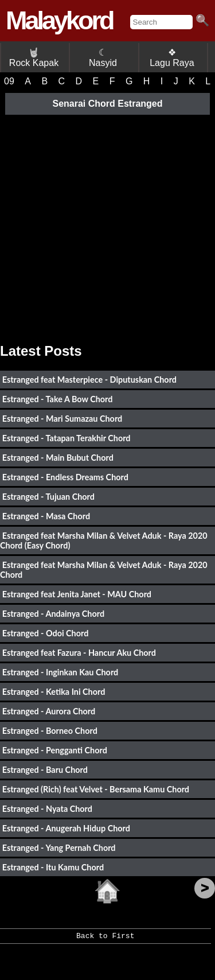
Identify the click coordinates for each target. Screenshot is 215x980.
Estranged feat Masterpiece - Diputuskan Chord (89, 380)
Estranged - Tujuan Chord (48, 497)
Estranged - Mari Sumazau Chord (62, 419)
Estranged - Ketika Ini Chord (54, 692)
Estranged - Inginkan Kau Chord (60, 672)
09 (9, 81)
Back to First (105, 940)
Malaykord (59, 20)
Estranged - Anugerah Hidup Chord (66, 828)
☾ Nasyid (103, 58)
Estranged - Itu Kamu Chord (53, 867)
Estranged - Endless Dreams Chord (65, 477)
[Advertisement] (107, 225)
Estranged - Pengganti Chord (55, 750)
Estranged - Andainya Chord (53, 614)
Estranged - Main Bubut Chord (58, 458)
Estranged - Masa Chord (46, 516)
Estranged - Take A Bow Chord (58, 399)
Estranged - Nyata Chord (47, 809)
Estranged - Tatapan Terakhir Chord (67, 438)
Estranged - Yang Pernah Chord (59, 848)
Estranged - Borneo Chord (50, 731)
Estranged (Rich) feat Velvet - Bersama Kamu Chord (96, 789)
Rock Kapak (34, 58)
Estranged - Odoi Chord (46, 633)
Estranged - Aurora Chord (49, 711)
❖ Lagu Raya (172, 58)
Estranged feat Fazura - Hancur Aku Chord (79, 653)
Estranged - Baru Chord (45, 770)
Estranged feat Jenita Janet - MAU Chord (77, 594)
